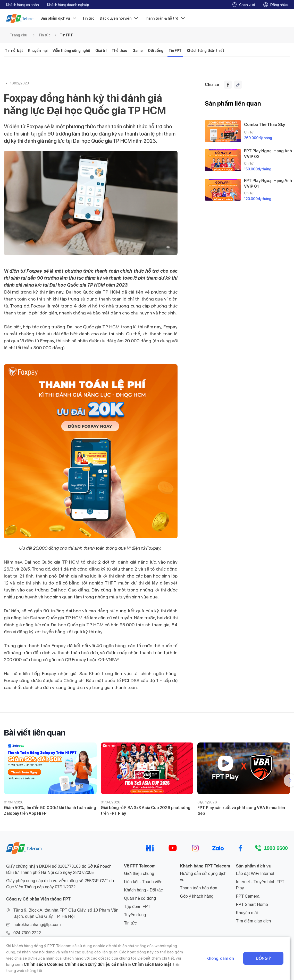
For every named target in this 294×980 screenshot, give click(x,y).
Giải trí (101, 51)
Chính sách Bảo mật (134, 964)
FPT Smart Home (252, 904)
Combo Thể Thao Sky (264, 125)
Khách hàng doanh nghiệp (68, 5)
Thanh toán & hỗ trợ (165, 18)
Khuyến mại (38, 51)
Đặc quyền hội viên (119, 18)
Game (138, 51)
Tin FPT (66, 35)
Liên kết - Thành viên (143, 882)
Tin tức (88, 18)
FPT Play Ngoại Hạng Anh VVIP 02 (268, 154)
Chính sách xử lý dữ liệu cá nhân (79, 964)
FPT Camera (248, 896)
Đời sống (156, 51)
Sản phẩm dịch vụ (59, 18)
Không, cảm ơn (225, 958)
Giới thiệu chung (139, 874)
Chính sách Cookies (26, 964)
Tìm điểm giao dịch (254, 921)
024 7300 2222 (27, 933)
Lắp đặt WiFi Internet (255, 874)
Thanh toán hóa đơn (198, 888)
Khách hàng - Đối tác (143, 890)
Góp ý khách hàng (197, 896)
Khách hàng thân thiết (205, 51)
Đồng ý (268, 958)
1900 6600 (276, 848)
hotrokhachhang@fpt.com (37, 925)
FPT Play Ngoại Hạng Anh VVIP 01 (268, 183)
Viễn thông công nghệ (71, 51)
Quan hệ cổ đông (140, 898)
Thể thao (119, 51)
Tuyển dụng (135, 915)
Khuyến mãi (247, 913)
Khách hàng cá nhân (23, 5)
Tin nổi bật (14, 51)
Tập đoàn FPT (137, 907)
